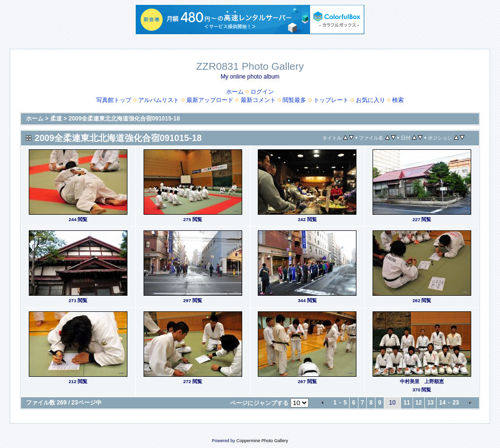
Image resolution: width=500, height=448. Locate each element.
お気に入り (371, 100)
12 (419, 403)
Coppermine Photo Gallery (262, 441)
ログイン (262, 92)
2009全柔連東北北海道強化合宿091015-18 (124, 119)
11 (406, 403)
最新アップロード (210, 100)
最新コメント (258, 100)
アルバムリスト (159, 100)
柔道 (56, 119)
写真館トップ (114, 100)
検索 (398, 100)
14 (442, 403)
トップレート (331, 100)
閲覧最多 (294, 100)
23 (456, 403)
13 (430, 403)
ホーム (235, 92)
